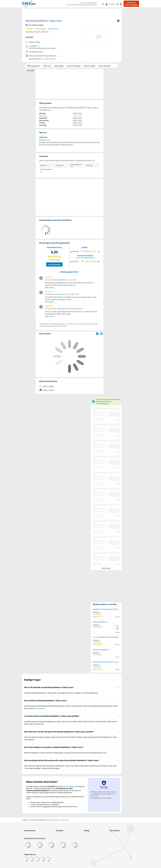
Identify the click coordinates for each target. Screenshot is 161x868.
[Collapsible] (118, 687)
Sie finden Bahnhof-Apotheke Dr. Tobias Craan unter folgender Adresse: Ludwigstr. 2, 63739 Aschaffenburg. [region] (61, 693)
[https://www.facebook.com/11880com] (26, 859)
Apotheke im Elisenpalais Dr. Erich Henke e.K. (106, 609)
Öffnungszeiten (34, 66)
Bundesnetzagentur (70, 786)
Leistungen (59, 66)
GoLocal (60, 280)
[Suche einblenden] (104, 4)
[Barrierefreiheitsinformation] (118, 4)
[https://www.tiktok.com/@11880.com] (37, 859)
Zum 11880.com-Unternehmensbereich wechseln (82, 5)
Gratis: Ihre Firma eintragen (131, 4)
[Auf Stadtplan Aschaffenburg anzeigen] (101, 334)
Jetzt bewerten (54, 264)
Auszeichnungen (74, 66)
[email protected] (39, 708)
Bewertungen (90, 66)
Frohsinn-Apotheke (100, 650)
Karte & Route (105, 66)
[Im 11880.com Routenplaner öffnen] (97, 333)
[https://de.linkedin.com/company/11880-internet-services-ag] (43, 859)
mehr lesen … (50, 287)
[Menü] (122, 4)
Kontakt (31, 70)
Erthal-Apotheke (99, 622)
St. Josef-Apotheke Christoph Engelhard (106, 637)
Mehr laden (106, 568)
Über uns (47, 66)
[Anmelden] (111, 4)
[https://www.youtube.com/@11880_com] (48, 859)
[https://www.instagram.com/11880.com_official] (32, 859)
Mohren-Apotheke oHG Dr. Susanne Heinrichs (106, 662)
